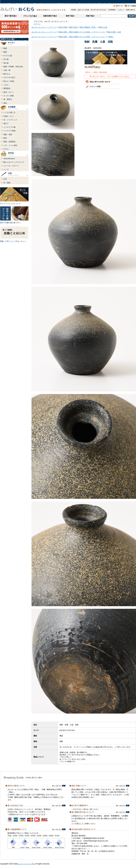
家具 (5, 138)
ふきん (6, 85)
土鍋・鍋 (7, 70)
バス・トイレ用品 (10, 145)
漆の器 (6, 63)
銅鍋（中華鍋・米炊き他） (14, 67)
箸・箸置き (8, 99)
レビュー (121, 10)
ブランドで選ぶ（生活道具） (30, 16)
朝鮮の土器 (103, 27)
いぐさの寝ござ (9, 113)
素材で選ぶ (69, 16)
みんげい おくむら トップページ (44, 27)
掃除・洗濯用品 (9, 142)
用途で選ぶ (90, 16)
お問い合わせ (131, 10)
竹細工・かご (9, 116)
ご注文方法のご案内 (79, 809)
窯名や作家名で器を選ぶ (10, 16)
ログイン (37, 24)
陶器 (5, 48)
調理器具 (7, 88)
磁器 (5, 52)
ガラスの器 (8, 56)
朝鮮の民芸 (73, 27)
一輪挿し (111, 37)
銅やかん (7, 74)
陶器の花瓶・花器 (114, 32)
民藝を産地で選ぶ (49, 16)
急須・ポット (9, 92)
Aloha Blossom (9, 159)
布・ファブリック (10, 120)
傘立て (6, 123)
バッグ (6, 170)
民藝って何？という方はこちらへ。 (14, 241)
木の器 (6, 59)
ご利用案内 (112, 10)
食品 (5, 103)
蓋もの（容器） (9, 81)
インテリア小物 (9, 127)
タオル (6, 149)
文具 (5, 179)
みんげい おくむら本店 (26, 864)
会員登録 (83, 10)
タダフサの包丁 (9, 78)
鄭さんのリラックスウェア (14, 162)
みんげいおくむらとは (98, 10)
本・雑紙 (7, 183)
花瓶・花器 (8, 134)
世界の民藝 (63, 27)
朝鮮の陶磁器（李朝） (88, 27)
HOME (73, 10)
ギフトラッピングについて (10, 204)
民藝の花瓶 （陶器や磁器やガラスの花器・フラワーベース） (82, 32)
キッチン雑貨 (9, 96)
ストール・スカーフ (11, 166)
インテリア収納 (9, 131)
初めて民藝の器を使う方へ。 (11, 223)
